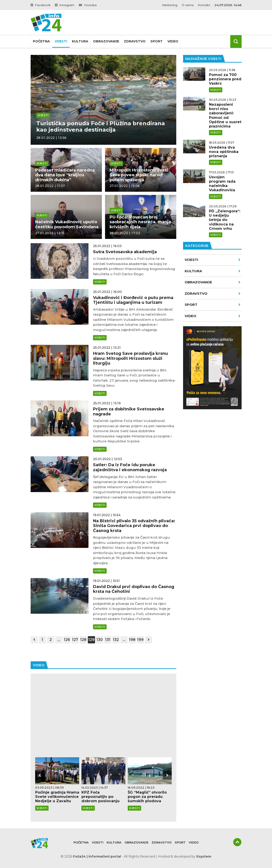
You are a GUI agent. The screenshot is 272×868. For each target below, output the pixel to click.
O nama (188, 5)
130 (100, 640)
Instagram (65, 5)
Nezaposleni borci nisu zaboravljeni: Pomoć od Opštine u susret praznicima (225, 115)
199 (140, 640)
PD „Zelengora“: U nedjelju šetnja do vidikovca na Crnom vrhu (225, 220)
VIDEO (213, 316)
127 (75, 640)
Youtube (88, 5)
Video (173, 41)
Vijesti (61, 41)
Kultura (80, 41)
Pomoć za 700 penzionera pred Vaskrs (225, 79)
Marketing (170, 5)
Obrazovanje (106, 41)
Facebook (41, 5)
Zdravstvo (135, 41)
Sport (157, 41)
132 (116, 640)
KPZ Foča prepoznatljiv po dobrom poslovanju (100, 797)
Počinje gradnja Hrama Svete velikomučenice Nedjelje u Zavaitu (57, 797)
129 (91, 640)
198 (132, 640)
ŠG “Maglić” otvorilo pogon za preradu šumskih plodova (147, 797)
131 (108, 640)
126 (67, 640)
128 (83, 640)
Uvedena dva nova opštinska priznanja (224, 152)
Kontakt (204, 5)
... (59, 640)
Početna (41, 41)
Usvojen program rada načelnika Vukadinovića (222, 184)
